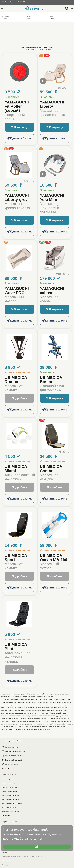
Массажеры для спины (10, 799)
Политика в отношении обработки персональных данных (23, 857)
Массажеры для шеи (10, 791)
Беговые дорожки (9, 779)
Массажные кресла (9, 775)
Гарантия (5, 865)
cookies (33, 830)
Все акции (6, 853)
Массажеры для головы (11, 795)
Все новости (6, 861)
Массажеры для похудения (12, 803)
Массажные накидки (9, 783)
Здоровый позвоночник (10, 812)
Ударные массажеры (10, 787)
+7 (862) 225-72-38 (9, 822)
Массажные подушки (10, 807)
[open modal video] (43, 82)
